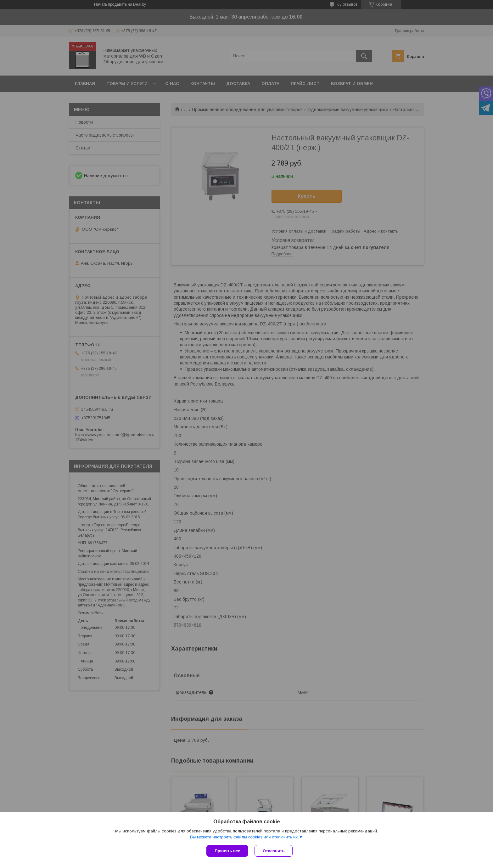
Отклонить (274, 851)
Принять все (227, 851)
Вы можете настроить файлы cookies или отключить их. (244, 837)
